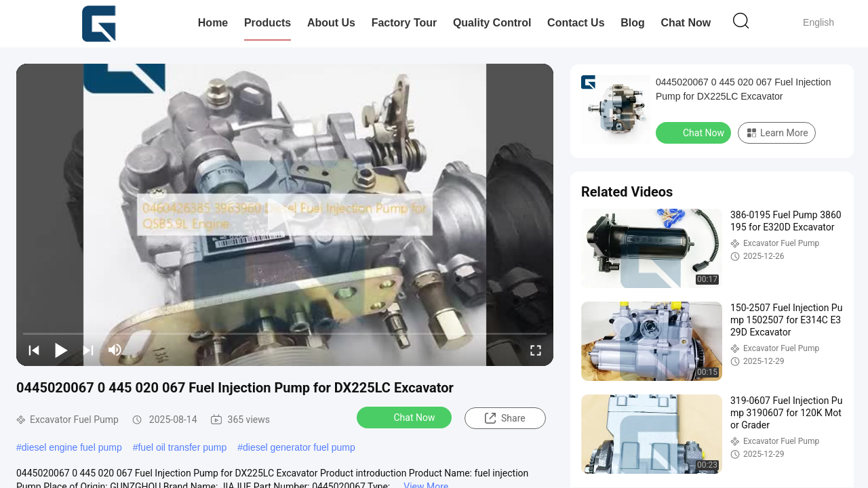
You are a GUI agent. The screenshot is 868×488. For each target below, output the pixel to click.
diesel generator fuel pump (299, 447)
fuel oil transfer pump (182, 447)
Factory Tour (405, 23)
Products (268, 23)
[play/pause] (61, 350)
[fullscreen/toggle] (536, 350)
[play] (285, 215)
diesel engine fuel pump (72, 447)
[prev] (34, 350)
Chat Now (686, 23)
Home (213, 23)
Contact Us (576, 23)
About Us (331, 23)
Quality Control (492, 23)
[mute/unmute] (115, 350)
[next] (88, 350)
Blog (633, 23)
